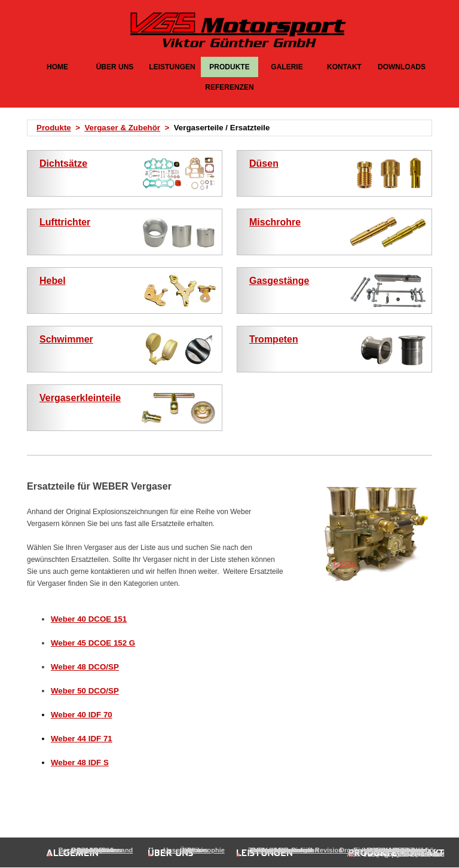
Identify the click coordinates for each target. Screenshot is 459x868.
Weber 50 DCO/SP (85, 691)
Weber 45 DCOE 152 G (93, 643)
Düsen (264, 163)
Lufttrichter (65, 222)
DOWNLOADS (402, 67)
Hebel (53, 281)
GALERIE (287, 67)
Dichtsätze (63, 163)
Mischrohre (275, 222)
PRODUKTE (229, 67)
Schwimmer (66, 339)
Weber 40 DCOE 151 (89, 619)
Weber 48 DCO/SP (85, 667)
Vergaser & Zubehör (122, 128)
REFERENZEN (229, 87)
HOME (57, 67)
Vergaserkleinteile (80, 398)
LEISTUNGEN (172, 67)
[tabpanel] (233, 128)
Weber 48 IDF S (80, 762)
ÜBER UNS (115, 67)
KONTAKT (344, 67)
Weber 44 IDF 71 (82, 739)
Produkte (54, 128)
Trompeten (274, 339)
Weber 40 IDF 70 (82, 715)
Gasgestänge (279, 281)
